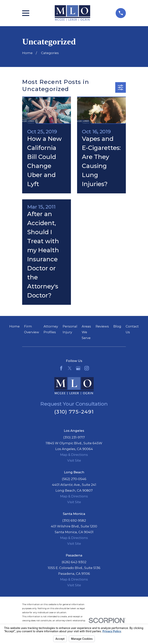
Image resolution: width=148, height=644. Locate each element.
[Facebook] (61, 368)
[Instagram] (87, 368)
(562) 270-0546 (74, 479)
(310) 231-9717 (74, 437)
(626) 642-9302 (74, 562)
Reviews (102, 326)
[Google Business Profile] (78, 368)
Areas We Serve (86, 332)
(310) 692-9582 (74, 520)
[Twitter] (70, 368)
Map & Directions (74, 455)
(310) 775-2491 (74, 412)
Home (14, 326)
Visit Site (74, 460)
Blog (117, 326)
